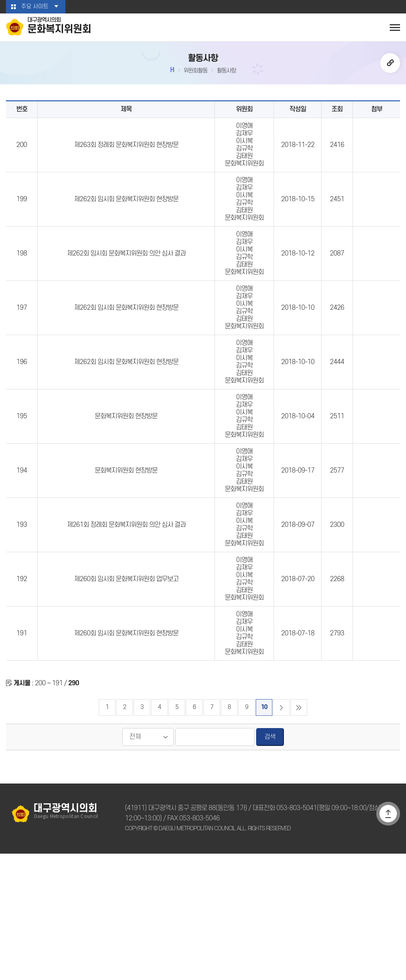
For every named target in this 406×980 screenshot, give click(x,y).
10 (264, 834)
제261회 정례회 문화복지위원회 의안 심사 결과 (126, 620)
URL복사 (390, 65)
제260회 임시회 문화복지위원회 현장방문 (126, 752)
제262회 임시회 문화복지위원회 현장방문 (126, 223)
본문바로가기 (0, 0)
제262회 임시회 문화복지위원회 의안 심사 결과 (126, 289)
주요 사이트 (34, 7)
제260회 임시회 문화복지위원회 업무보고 (126, 686)
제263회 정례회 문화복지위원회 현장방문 (126, 156)
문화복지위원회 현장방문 (126, 487)
